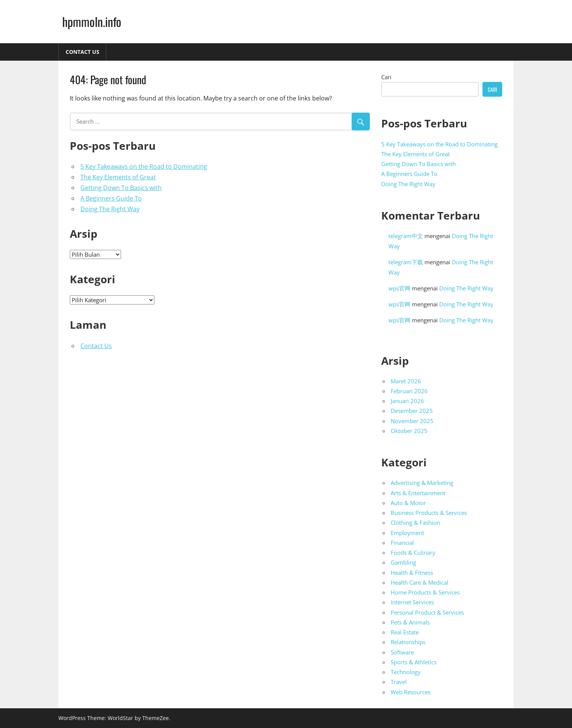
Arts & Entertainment (418, 493)
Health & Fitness (412, 573)
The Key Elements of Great (118, 177)
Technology (406, 672)
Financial (402, 543)
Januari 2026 (407, 401)
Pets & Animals (410, 622)
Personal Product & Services (427, 612)
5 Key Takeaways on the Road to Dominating (144, 166)
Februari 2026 (409, 391)
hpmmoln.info (92, 21)
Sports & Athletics (414, 662)
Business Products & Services (429, 513)
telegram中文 (406, 236)
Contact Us (82, 52)
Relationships (408, 642)
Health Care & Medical (420, 582)
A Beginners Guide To (111, 198)
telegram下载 (406, 262)
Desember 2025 (412, 411)
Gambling (403, 562)
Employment (407, 533)
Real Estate (405, 632)
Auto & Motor (408, 503)
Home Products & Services (425, 592)
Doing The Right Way (110, 209)
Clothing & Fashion (415, 522)
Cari (386, 77)
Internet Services (412, 602)
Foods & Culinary (413, 552)
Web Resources (411, 692)
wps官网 (399, 288)
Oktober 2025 (409, 431)
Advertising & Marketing (422, 483)
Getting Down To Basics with (121, 188)
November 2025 (412, 421)
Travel (399, 682)
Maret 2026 (406, 381)
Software (402, 652)
